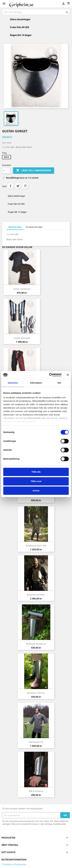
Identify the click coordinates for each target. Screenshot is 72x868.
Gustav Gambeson (22, 289)
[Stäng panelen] (68, 375)
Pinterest (25, 186)
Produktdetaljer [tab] (34, 227)
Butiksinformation (14, 860)
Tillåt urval (36, 481)
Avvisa (36, 491)
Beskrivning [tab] (15, 227)
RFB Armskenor (36, 791)
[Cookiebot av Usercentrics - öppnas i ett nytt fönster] (49, 375)
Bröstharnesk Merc (36, 595)
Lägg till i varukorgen (34, 171)
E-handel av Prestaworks (14, 864)
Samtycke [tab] (13, 383)
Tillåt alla (36, 472)
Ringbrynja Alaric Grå (36, 546)
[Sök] (36, 12)
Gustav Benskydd (22, 338)
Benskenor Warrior (36, 693)
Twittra (18, 186)
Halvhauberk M (36, 742)
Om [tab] (59, 383)
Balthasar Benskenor (36, 644)
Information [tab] (36, 383)
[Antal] (6, 171)
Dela (11, 186)
